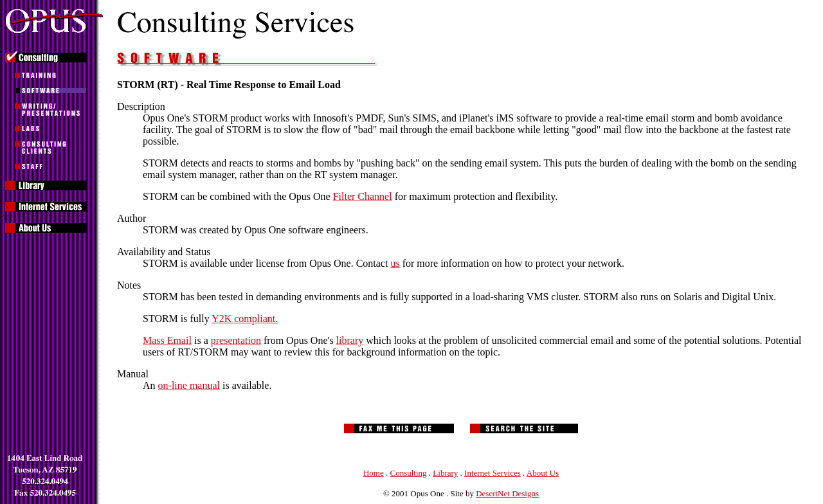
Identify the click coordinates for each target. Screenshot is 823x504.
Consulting (409, 473)
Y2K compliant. (245, 319)
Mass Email (167, 340)
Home (374, 473)
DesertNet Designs (507, 493)
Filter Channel (363, 196)
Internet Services (493, 473)
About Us (543, 473)
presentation (236, 340)
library (350, 340)
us (395, 263)
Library (445, 473)
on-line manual (189, 385)
